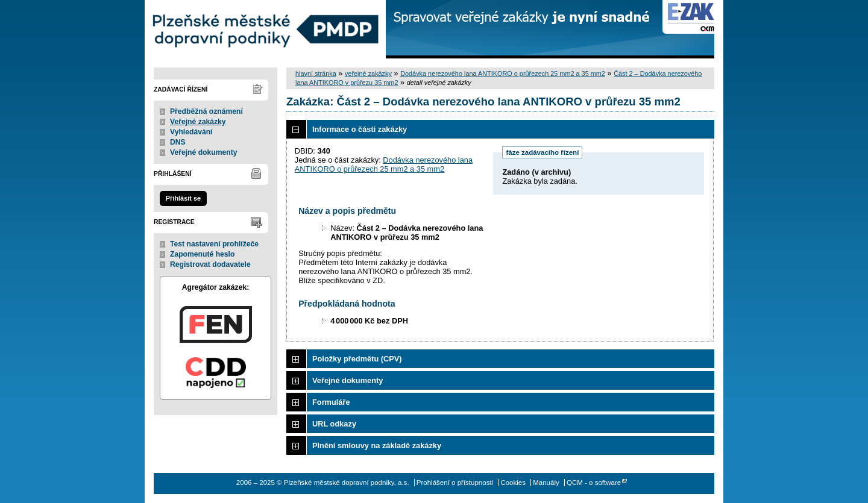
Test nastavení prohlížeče (214, 244)
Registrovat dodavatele (210, 264)
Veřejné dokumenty (203, 152)
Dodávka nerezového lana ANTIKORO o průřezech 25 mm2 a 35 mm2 (503, 73)
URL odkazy (334, 424)
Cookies (513, 483)
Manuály (546, 483)
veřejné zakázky (368, 73)
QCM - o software (594, 483)
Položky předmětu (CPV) (357, 359)
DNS (178, 142)
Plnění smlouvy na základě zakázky (377, 445)
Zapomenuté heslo (202, 254)
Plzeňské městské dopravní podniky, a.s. (265, 29)
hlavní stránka (316, 73)
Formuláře (331, 402)
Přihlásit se (183, 198)
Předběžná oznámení (206, 111)
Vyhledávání (191, 132)
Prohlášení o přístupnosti (455, 483)
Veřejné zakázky (198, 122)
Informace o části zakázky (360, 129)
